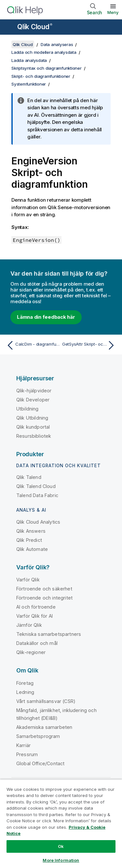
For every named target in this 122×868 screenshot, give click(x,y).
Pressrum (27, 754)
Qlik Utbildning (32, 418)
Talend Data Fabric (37, 495)
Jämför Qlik (29, 625)
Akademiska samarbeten (44, 727)
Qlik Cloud (35, 27)
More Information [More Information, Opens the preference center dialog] (61, 860)
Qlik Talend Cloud (36, 486)
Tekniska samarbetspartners (49, 634)
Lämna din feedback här (46, 317)
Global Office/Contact (40, 763)
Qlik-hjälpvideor (34, 391)
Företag (25, 683)
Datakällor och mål (37, 643)
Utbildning (27, 409)
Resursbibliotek (34, 436)
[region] (61, 824)
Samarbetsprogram (38, 736)
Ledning (25, 692)
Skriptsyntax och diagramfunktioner (47, 68)
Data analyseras (57, 44)
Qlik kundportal (33, 427)
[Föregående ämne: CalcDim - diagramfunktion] (32, 345)
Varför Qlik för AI (34, 616)
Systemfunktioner (29, 84)
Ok (61, 846)
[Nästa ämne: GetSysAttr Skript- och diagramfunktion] (90, 345)
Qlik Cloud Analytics (38, 522)
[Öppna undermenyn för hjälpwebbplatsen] (9, 28)
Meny (113, 12)
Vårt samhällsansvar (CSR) (46, 701)
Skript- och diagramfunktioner (41, 76)
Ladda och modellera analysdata (44, 52)
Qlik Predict (29, 540)
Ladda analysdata (29, 60)
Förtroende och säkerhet (44, 589)
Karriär (23, 745)
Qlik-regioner (31, 652)
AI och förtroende (36, 607)
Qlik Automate (32, 549)
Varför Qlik (28, 580)
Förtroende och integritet (44, 598)
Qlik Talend (29, 477)
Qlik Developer (33, 400)
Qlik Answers (31, 531)
